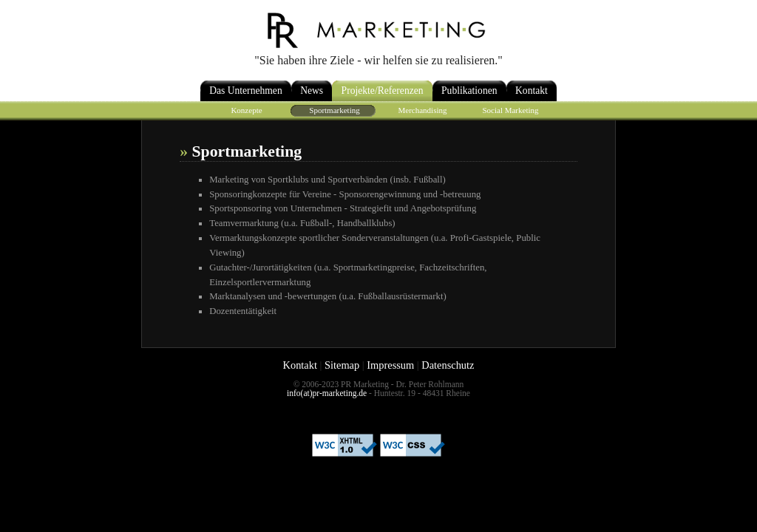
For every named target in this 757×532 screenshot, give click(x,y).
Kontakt (300, 365)
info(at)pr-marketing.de (327, 393)
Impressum (390, 365)
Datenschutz (448, 365)
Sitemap (342, 365)
